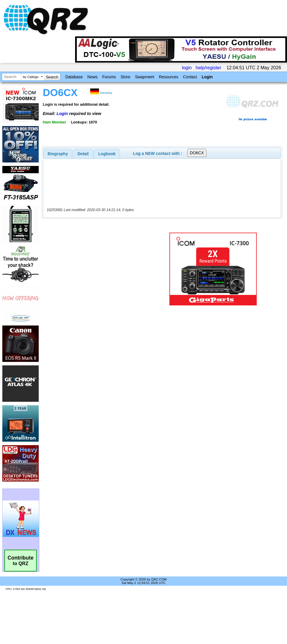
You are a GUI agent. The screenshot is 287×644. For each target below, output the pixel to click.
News (92, 77)
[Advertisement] (97, 269)
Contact (190, 77)
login (187, 68)
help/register (208, 68)
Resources (169, 77)
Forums (109, 77)
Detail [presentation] (83, 154)
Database (74, 77)
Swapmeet (145, 77)
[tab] (58, 154)
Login (207, 77)
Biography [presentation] (58, 154)
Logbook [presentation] (107, 154)
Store (125, 77)
